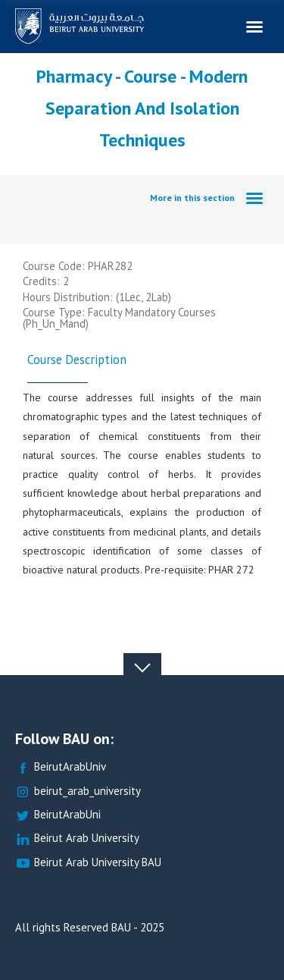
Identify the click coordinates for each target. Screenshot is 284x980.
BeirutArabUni (58, 815)
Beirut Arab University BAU (88, 863)
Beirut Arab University (77, 839)
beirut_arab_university (78, 792)
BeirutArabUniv (61, 767)
